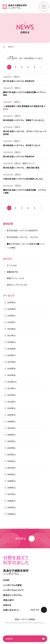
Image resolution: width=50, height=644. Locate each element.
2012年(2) (11, 395)
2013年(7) (11, 388)
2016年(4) (11, 368)
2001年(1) (11, 468)
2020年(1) (11, 342)
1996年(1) (11, 501)
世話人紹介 (9, 600)
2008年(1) (11, 421)
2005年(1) (11, 441)
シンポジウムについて (13, 590)
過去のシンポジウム (13, 595)
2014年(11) (12, 382)
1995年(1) (11, 507)
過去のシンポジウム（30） (17, 285)
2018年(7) (11, 355)
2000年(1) (11, 474)
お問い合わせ (11, 610)
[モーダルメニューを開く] (44, 7)
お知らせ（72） (13, 272)
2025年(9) (11, 309)
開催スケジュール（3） (16, 278)
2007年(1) (11, 428)
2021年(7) (11, 335)
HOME (6, 580)
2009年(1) (11, 415)
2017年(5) (11, 362)
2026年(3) (11, 302)
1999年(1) (11, 481)
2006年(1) (11, 435)
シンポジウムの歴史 (13, 585)
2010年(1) (11, 408)
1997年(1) (11, 494)
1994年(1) (11, 514)
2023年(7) (11, 322)
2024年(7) (11, 316)
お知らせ (7, 605)
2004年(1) (11, 448)
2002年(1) (11, 461)
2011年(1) (11, 402)
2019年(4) (11, 349)
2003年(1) (11, 454)
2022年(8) (11, 329)
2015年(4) (11, 375)
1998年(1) (11, 488)
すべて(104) (12, 265)
